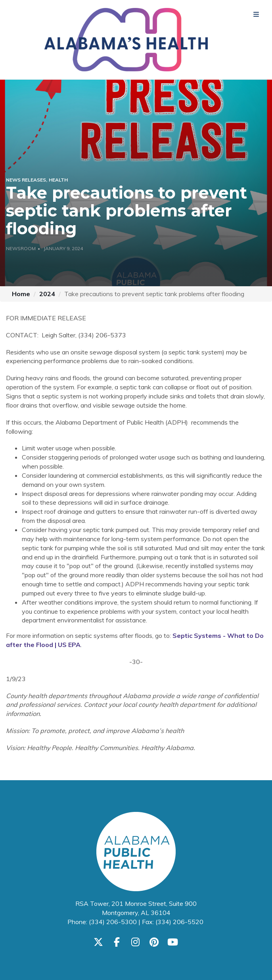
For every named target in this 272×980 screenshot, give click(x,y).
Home (21, 294)
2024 (47, 294)
